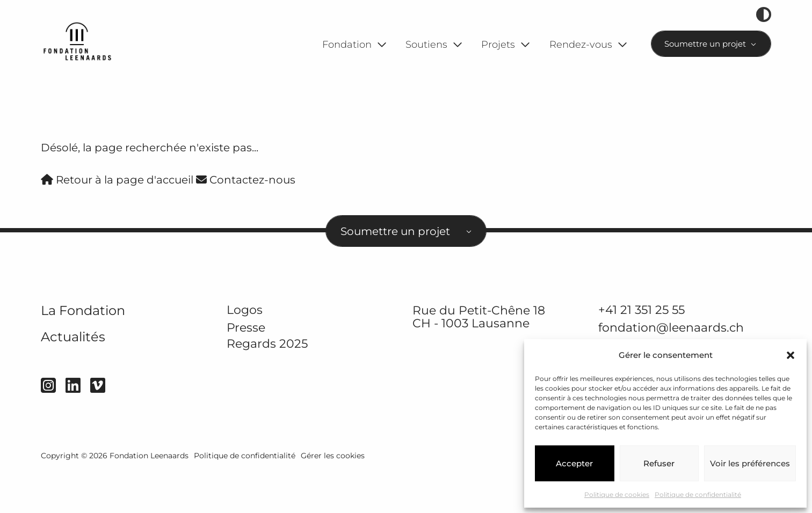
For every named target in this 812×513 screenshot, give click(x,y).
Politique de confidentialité (698, 494)
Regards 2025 (267, 386)
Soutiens (426, 44)
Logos (245, 352)
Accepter (574, 463)
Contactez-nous (246, 222)
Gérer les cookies (333, 498)
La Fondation (83, 353)
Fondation (347, 44)
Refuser (659, 463)
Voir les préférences (750, 463)
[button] (791, 355)
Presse (246, 370)
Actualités (73, 379)
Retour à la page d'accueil (117, 222)
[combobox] (711, 44)
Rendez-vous (581, 44)
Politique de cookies (617, 494)
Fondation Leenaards (149, 498)
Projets (498, 44)
